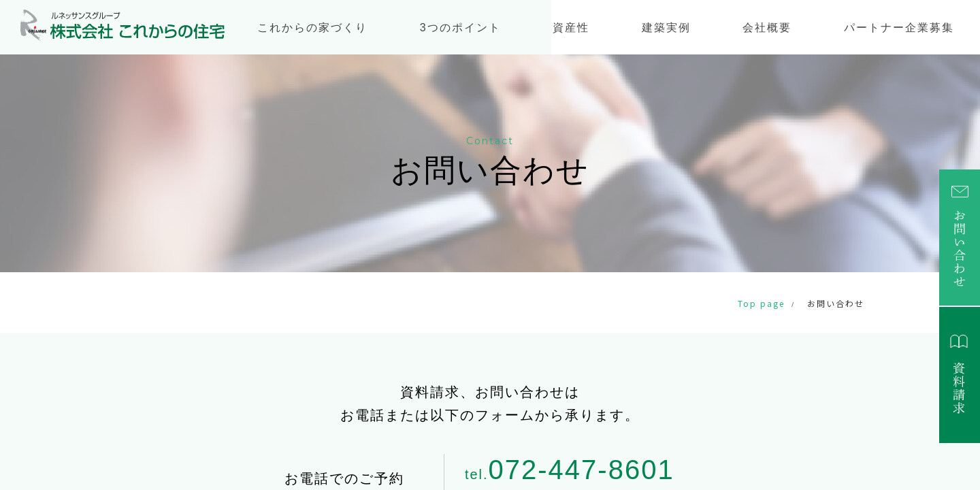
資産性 (571, 28)
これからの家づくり (312, 28)
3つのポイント (460, 28)
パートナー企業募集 (899, 28)
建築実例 (666, 28)
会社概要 (767, 28)
